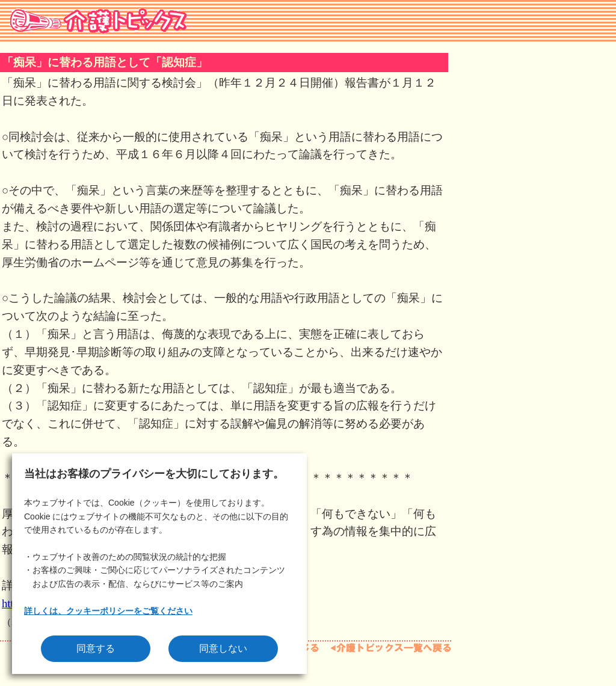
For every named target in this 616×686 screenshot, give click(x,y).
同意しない (223, 648)
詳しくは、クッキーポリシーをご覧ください (108, 611)
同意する (96, 648)
